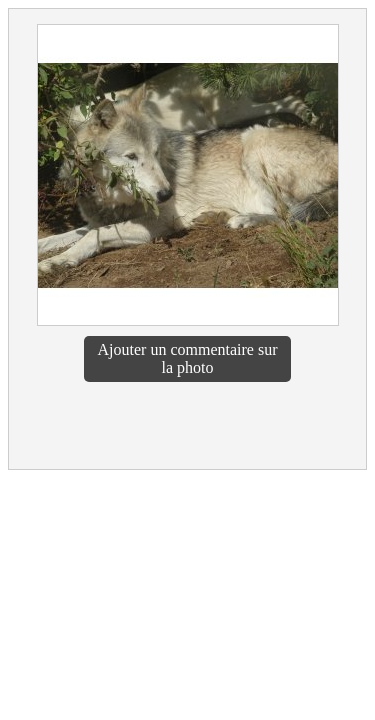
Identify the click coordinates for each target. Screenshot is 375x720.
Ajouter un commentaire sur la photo (188, 358)
